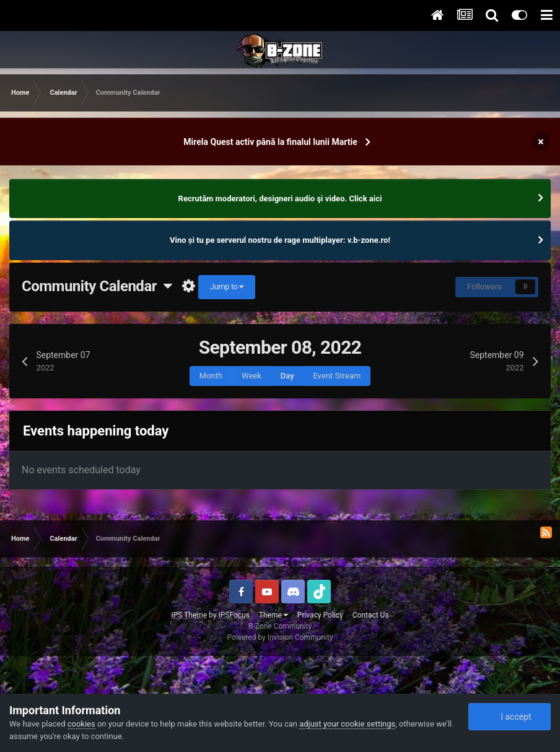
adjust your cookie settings (347, 724)
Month (211, 376)
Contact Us (371, 615)
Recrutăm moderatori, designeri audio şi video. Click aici (280, 199)
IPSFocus (234, 615)
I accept (509, 717)
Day (287, 376)
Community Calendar (97, 286)
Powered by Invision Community (280, 637)
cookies (81, 724)
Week (252, 376)
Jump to (227, 286)
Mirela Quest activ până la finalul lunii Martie (270, 142)
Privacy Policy (320, 615)
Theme (273, 615)
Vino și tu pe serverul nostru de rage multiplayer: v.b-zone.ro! (280, 240)
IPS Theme (189, 615)
